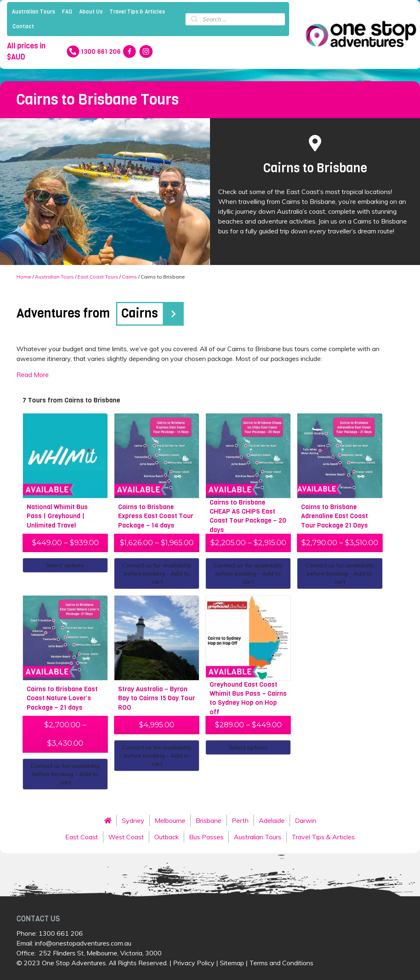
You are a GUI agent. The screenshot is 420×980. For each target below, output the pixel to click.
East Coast (82, 837)
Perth (240, 820)
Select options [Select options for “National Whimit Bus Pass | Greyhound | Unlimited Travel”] (65, 565)
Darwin (306, 820)
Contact (23, 26)
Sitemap (232, 963)
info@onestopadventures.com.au (83, 943)
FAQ (67, 12)
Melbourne (170, 820)
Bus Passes (206, 837)
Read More (33, 375)
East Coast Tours (98, 277)
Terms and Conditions (281, 963)
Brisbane (209, 820)
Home (24, 277)
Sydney (133, 820)
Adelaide (272, 820)
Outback (167, 837)
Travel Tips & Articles (137, 12)
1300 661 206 (61, 933)
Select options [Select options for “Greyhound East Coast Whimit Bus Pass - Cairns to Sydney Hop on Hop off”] (248, 747)
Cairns (129, 277)
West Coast (126, 837)
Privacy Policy (194, 963)
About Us (91, 12)
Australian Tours (33, 12)
